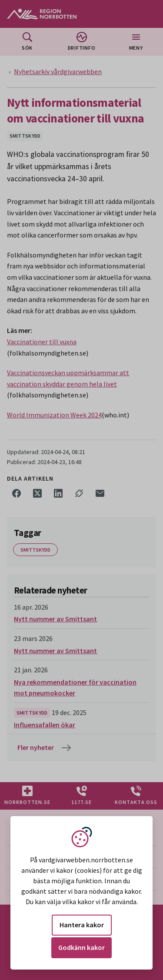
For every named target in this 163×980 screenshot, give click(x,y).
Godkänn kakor (81, 947)
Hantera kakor (82, 925)
